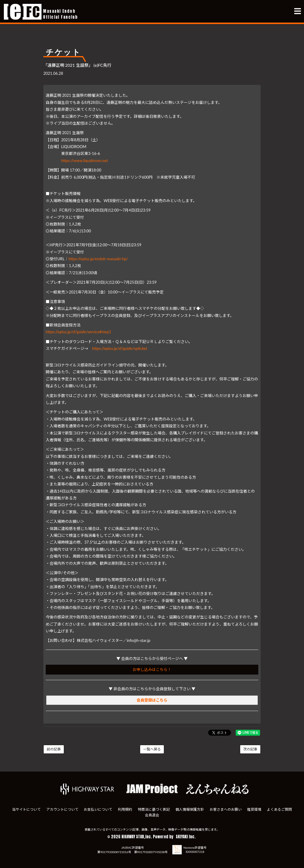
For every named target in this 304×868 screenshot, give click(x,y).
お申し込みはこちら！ (152, 669)
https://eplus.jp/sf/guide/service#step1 (79, 332)
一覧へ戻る (152, 749)
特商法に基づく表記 (154, 806)
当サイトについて (26, 806)
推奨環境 (255, 806)
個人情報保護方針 (190, 806)
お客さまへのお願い (226, 806)
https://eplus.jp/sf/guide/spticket (120, 348)
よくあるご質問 (280, 806)
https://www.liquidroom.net (84, 161)
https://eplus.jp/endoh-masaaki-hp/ (98, 259)
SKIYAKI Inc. (186, 834)
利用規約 (125, 806)
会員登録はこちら (152, 700)
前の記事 (54, 749)
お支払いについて (98, 806)
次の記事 (250, 749)
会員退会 (152, 812)
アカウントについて (62, 806)
